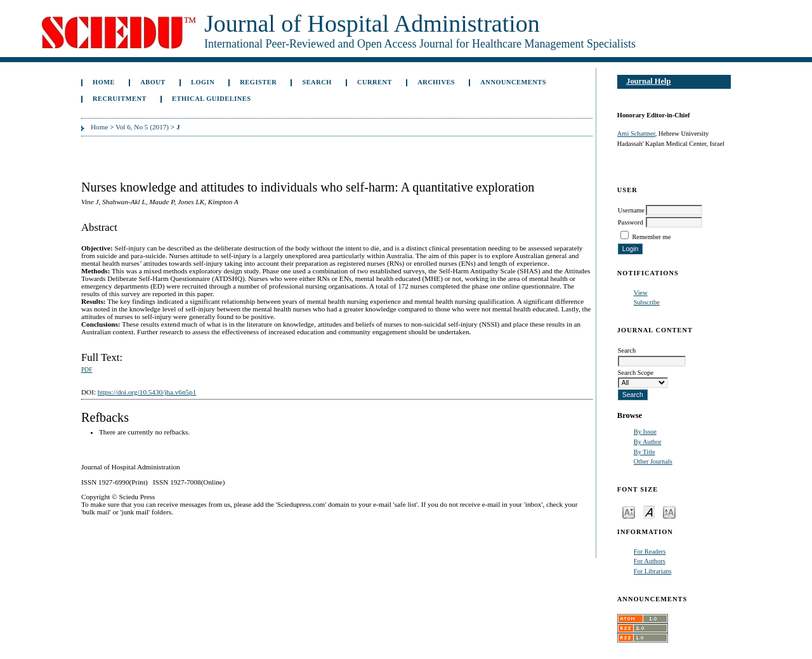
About (153, 82)
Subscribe (647, 302)
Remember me (651, 237)
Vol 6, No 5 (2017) (142, 127)
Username (631, 210)
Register (258, 82)
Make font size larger (669, 512)
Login (203, 82)
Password (631, 222)
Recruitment (120, 99)
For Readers (650, 551)
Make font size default (649, 512)
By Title (645, 452)
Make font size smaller (629, 512)
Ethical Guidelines (212, 99)
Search (317, 82)
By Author (648, 442)
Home (104, 82)
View (641, 293)
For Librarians (653, 571)
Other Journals (653, 461)
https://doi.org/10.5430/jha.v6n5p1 (147, 392)
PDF (87, 370)
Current (375, 82)
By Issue (645, 432)
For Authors (650, 561)
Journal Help (648, 81)
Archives (436, 82)
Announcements (513, 82)
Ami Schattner (636, 134)
